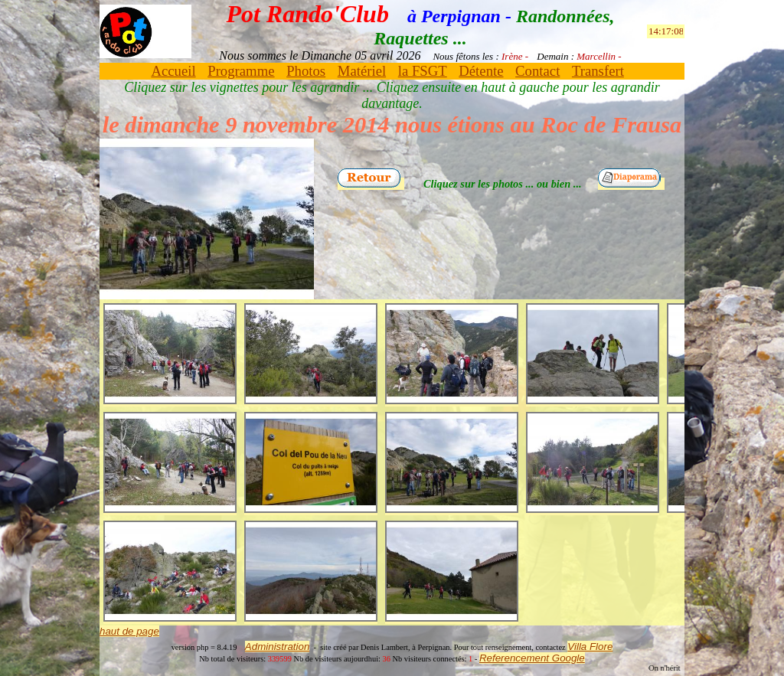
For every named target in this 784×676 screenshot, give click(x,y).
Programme (241, 71)
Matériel (362, 71)
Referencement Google (532, 658)
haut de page (129, 631)
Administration (277, 647)
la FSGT (423, 71)
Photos (306, 71)
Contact (537, 71)
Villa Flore (590, 647)
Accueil (173, 71)
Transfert (598, 71)
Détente (481, 71)
